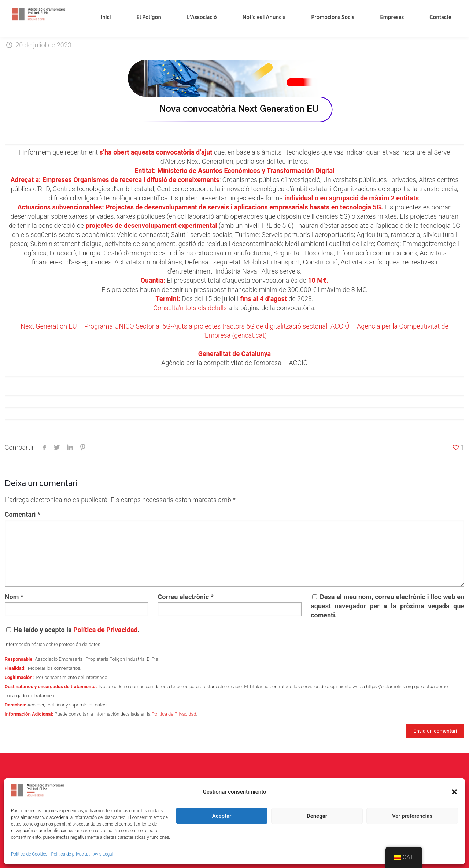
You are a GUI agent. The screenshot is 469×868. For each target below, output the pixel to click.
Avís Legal (103, 854)
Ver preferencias (412, 816)
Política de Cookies (29, 854)
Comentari (23, 514)
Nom (14, 597)
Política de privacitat (70, 854)
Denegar (317, 816)
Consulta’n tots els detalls (190, 308)
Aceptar (222, 816)
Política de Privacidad (106, 630)
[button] (454, 792)
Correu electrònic (185, 597)
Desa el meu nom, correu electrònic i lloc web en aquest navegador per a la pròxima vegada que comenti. (387, 606)
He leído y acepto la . (73, 630)
